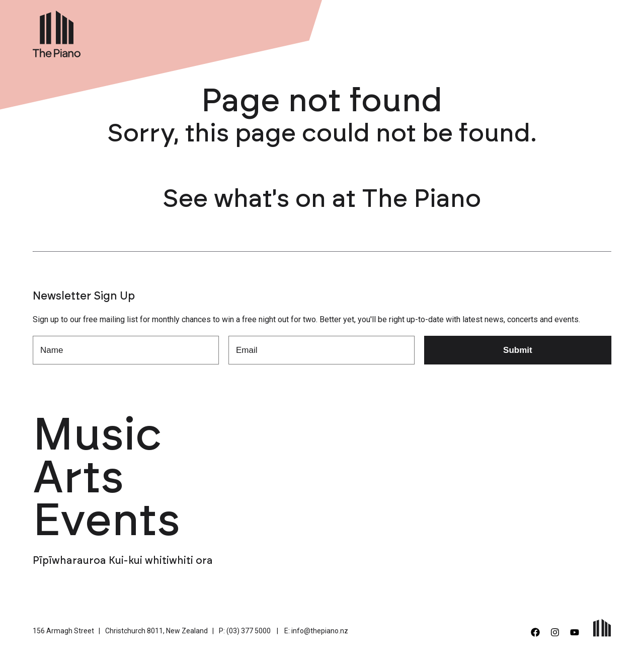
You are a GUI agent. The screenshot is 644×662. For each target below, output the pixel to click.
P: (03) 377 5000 (245, 631)
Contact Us (566, 32)
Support (512, 32)
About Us (463, 32)
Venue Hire (408, 32)
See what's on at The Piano (322, 199)
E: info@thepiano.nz (316, 631)
